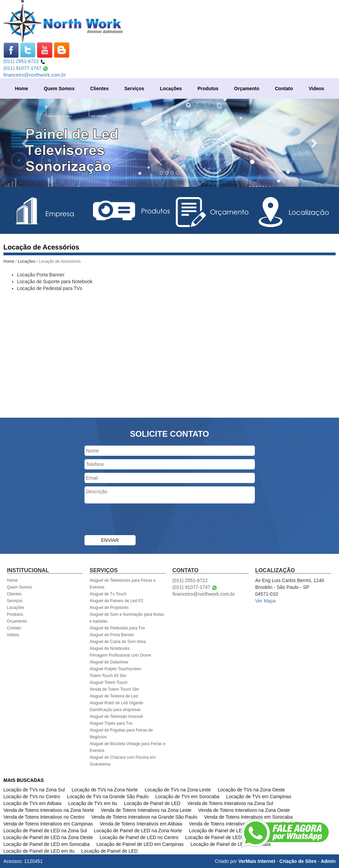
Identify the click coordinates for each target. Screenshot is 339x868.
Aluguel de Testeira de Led (114, 696)
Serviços (134, 89)
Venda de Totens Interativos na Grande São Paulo (144, 817)
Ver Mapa (265, 601)
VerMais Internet (257, 861)
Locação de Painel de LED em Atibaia (230, 844)
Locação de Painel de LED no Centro (139, 837)
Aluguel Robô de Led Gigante (116, 703)
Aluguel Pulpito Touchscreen (115, 669)
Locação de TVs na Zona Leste (178, 790)
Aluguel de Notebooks (110, 648)
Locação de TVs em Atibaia (32, 803)
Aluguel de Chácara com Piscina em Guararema (122, 761)
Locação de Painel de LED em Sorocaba (47, 844)
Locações (171, 89)
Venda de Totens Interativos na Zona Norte (49, 810)
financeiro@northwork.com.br (35, 75)
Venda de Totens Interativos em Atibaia (141, 824)
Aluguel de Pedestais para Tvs (117, 628)
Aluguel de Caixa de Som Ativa (118, 642)
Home (22, 89)
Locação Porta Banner (41, 275)
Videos (317, 89)
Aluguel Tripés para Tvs (111, 723)
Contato (284, 89)
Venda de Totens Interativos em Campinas (48, 824)
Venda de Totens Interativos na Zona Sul (230, 803)
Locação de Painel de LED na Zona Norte (138, 831)
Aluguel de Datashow (109, 662)
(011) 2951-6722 (25, 61)
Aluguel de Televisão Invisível (116, 717)
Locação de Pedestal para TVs (50, 288)
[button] (25, 143)
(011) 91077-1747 (26, 68)
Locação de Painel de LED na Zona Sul (45, 831)
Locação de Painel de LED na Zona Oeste (48, 837)
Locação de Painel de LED (152, 803)
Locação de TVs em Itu (93, 803)
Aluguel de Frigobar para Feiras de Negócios (121, 734)
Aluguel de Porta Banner (112, 635)
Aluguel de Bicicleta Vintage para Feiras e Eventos (128, 747)
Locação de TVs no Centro (32, 797)
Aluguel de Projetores (109, 608)
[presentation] (136, 520)
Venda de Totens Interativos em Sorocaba (248, 817)
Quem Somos (59, 89)
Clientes (99, 89)
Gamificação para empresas (115, 710)
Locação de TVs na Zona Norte (105, 790)
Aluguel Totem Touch (109, 682)
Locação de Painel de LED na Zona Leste (233, 831)
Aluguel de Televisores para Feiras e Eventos (123, 584)
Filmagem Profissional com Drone (120, 655)
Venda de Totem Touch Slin (114, 689)
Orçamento (247, 89)
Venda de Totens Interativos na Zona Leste (146, 810)
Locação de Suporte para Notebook (55, 282)
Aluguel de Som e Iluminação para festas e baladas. (127, 618)
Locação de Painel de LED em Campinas (140, 844)
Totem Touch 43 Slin (108, 676)
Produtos (208, 89)
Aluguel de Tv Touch (108, 594)
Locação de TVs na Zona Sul (34, 790)
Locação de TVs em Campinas (259, 797)
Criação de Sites (298, 861)
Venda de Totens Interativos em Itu (226, 824)
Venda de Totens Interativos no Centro (44, 817)
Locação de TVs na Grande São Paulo (107, 797)
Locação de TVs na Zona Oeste (251, 790)
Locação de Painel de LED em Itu (39, 851)
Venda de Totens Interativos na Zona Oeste (244, 810)
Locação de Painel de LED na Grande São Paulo (237, 837)
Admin (328, 861)
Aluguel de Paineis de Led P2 (116, 601)
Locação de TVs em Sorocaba (187, 797)
